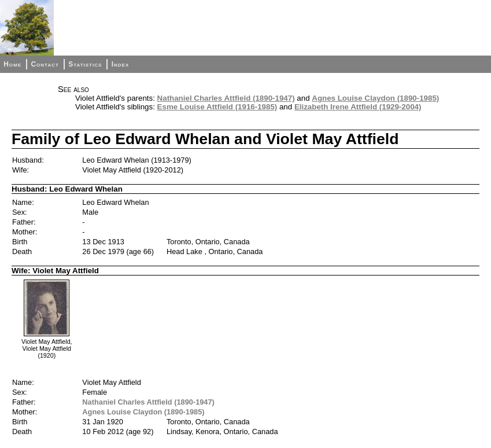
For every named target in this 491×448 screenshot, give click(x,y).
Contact (45, 64)
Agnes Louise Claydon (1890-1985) (375, 98)
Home (12, 64)
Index (121, 64)
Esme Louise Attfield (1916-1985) (217, 107)
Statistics (85, 64)
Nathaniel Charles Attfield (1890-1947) (226, 98)
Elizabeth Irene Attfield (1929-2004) (358, 107)
